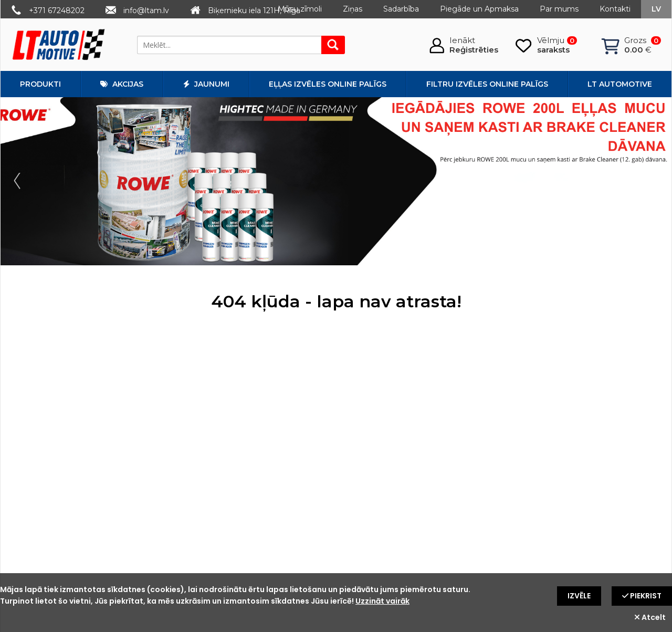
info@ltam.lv (146, 11)
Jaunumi (206, 84)
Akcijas (122, 84)
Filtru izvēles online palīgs (487, 84)
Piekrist (642, 596)
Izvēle (579, 596)
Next (653, 181)
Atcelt (650, 617)
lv (656, 9)
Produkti (40, 84)
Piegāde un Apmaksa (479, 9)
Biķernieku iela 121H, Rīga (254, 11)
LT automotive (620, 84)
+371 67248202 (57, 11)
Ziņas (353, 9)
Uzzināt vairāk (382, 601)
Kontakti (615, 9)
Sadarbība (401, 9)
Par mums (559, 9)
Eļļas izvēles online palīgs (328, 84)
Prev (19, 181)
